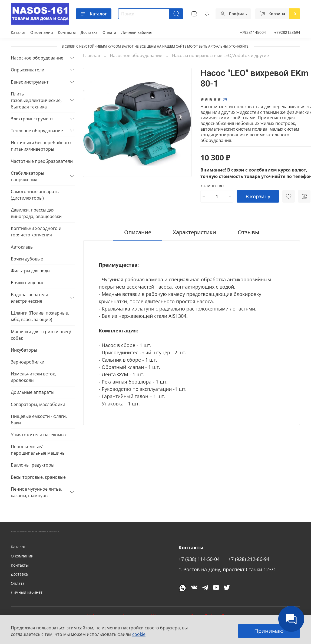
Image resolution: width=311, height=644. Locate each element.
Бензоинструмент (30, 82)
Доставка (89, 32)
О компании (42, 32)
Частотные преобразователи (42, 161)
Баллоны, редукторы (33, 465)
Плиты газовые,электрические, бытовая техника (36, 100)
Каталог (94, 14)
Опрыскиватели (28, 70)
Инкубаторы (24, 350)
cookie (139, 634)
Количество (212, 186)
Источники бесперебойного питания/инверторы (41, 146)
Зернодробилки (28, 362)
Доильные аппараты (33, 392)
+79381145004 (253, 32)
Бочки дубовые (27, 259)
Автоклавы (22, 247)
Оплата (109, 32)
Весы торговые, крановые (38, 477)
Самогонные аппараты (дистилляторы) (35, 195)
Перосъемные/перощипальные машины (38, 450)
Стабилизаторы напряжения (27, 176)
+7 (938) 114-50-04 (199, 559)
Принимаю (269, 631)
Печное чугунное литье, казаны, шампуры (36, 492)
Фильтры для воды (31, 271)
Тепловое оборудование (37, 131)
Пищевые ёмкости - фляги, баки (39, 420)
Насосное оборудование (136, 55)
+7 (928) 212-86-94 (249, 559)
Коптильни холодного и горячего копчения (36, 232)
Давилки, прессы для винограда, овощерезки (36, 213)
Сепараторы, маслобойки (38, 404)
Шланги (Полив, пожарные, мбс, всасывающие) (40, 316)
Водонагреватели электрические (29, 298)
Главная (92, 55)
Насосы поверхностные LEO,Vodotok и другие (220, 55)
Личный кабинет (137, 32)
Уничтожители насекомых (39, 435)
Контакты (67, 32)
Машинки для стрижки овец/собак (41, 335)
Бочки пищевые (28, 283)
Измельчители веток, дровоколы (33, 377)
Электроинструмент (32, 119)
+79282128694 (287, 32)
